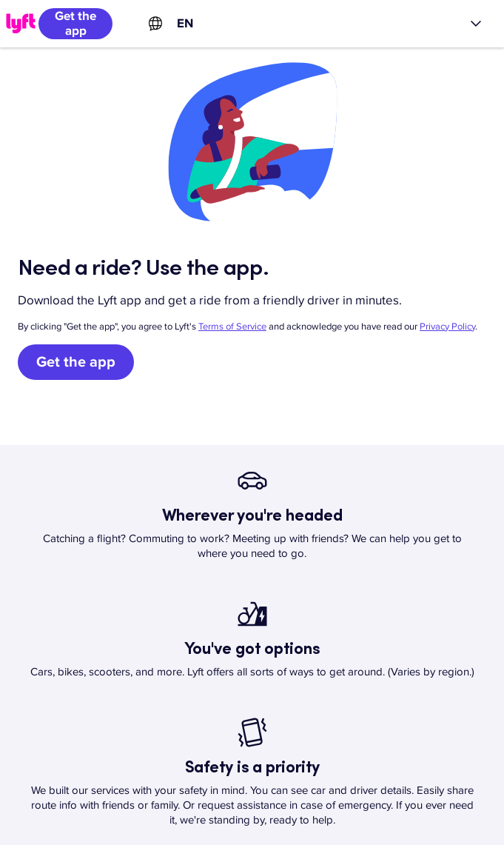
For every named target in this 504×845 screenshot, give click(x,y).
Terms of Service (232, 327)
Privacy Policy (447, 327)
